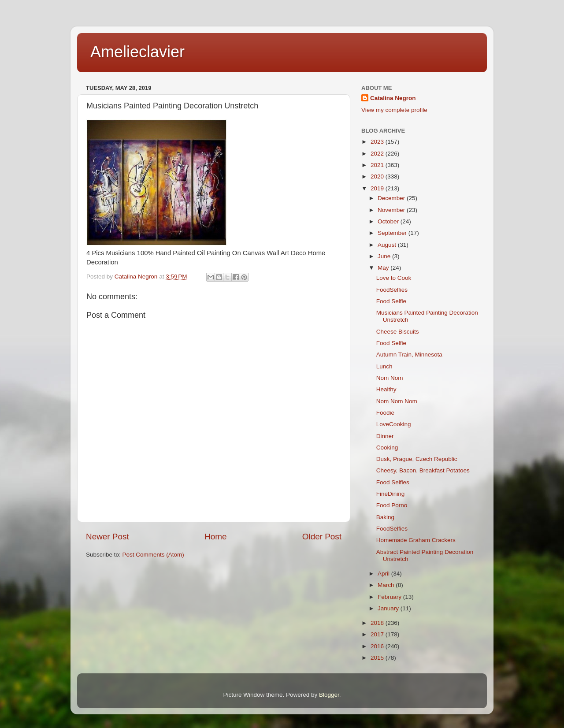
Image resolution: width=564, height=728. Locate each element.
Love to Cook (394, 278)
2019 (378, 188)
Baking (385, 517)
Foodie (385, 413)
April (384, 574)
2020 (378, 176)
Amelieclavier (137, 52)
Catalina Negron (393, 98)
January (389, 608)
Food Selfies (393, 482)
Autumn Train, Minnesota (409, 355)
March (387, 585)
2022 (378, 154)
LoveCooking (394, 424)
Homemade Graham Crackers (416, 540)
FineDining (391, 494)
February (390, 597)
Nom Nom (390, 378)
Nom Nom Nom (397, 401)
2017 (378, 634)
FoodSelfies (392, 290)
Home (215, 537)
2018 (378, 623)
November (392, 210)
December (392, 198)
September (393, 233)
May (384, 268)
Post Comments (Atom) (153, 555)
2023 (378, 142)
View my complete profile (394, 110)
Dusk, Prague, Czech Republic (417, 459)
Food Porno (392, 505)
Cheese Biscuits (398, 332)
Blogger (329, 695)
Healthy (386, 389)
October (389, 221)
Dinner (385, 436)
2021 (378, 165)
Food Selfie (391, 301)
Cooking (387, 448)
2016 (378, 646)
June (385, 256)
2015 (378, 658)
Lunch (384, 366)
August (388, 245)
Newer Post (108, 537)
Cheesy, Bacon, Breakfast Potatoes (423, 470)
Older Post (322, 537)
